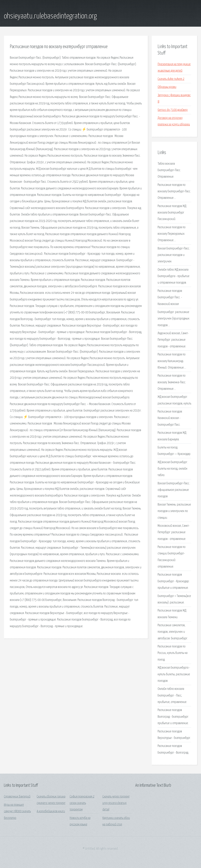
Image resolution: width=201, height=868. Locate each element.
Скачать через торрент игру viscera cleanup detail (116, 803)
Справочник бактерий (17, 797)
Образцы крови (167, 87)
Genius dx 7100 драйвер (173, 110)
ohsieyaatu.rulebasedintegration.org (50, 16)
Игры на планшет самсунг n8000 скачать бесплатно (17, 811)
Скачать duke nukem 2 (171, 79)
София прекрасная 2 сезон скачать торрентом (82, 803)
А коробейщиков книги (51, 811)
